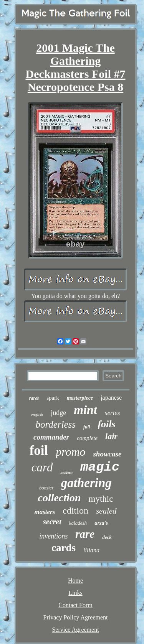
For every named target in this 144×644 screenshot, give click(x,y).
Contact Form (75, 605)
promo (70, 452)
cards (64, 548)
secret (52, 522)
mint (85, 410)
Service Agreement (75, 630)
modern (66, 472)
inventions (53, 536)
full (87, 427)
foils (106, 424)
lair (111, 436)
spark (53, 398)
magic (100, 467)
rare (85, 534)
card (42, 467)
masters (45, 512)
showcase (107, 454)
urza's (101, 523)
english (37, 415)
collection (60, 498)
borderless (55, 424)
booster (46, 488)
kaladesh (78, 523)
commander (51, 437)
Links (75, 593)
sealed (106, 511)
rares (34, 398)
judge (58, 413)
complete (87, 438)
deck (107, 537)
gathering (86, 483)
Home (75, 581)
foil (39, 450)
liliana (91, 550)
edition (75, 511)
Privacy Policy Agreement (76, 617)
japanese (111, 398)
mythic (101, 499)
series (113, 413)
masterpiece (80, 398)
